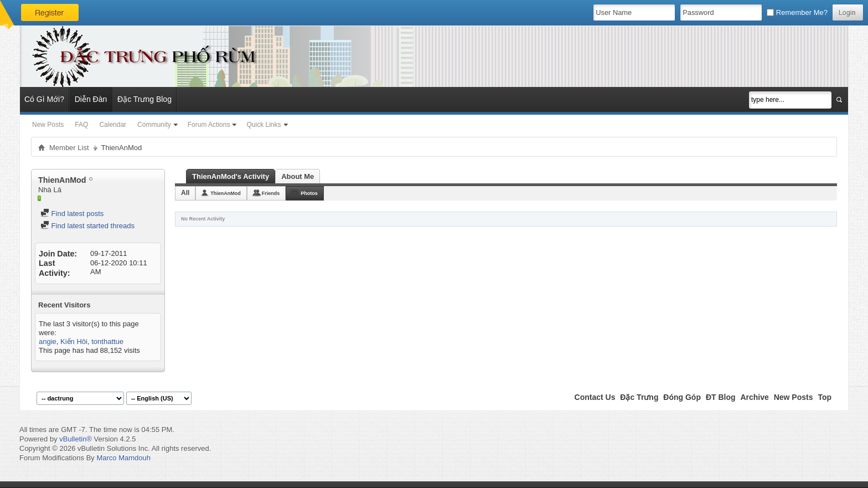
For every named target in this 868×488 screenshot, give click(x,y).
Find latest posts (72, 214)
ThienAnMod (226, 193)
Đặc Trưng (639, 397)
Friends (271, 193)
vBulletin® (76, 439)
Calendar (113, 125)
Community (154, 125)
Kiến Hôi (74, 341)
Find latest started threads (87, 226)
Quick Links (263, 125)
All (185, 193)
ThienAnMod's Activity (231, 176)
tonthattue (107, 341)
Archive (754, 397)
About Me (298, 176)
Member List (69, 148)
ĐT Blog (721, 397)
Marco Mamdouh (123, 458)
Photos (309, 193)
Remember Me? (797, 12)
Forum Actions (209, 125)
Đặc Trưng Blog (144, 99)
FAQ (81, 125)
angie (48, 341)
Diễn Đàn (91, 99)
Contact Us (595, 397)
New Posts (48, 125)
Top (825, 397)
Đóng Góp (682, 397)
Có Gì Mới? (44, 99)
